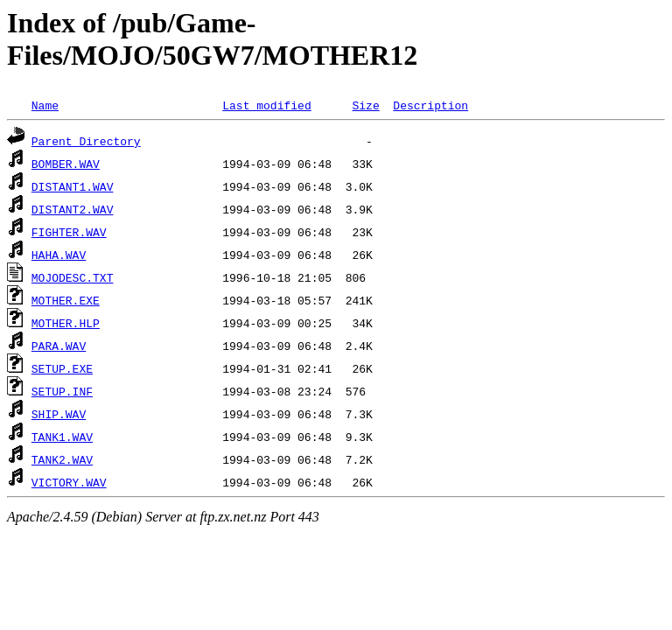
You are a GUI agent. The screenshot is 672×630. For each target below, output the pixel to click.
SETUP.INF (62, 391)
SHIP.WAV (59, 414)
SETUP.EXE (62, 368)
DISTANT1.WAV (73, 186)
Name (45, 105)
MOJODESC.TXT (73, 277)
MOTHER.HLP (66, 323)
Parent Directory (86, 141)
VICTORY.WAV (69, 482)
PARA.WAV (59, 346)
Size (365, 105)
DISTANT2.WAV (73, 209)
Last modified (266, 105)
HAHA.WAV (59, 255)
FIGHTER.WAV (69, 232)
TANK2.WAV (62, 459)
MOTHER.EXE (66, 300)
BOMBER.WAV (66, 164)
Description (430, 105)
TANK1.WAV (62, 437)
